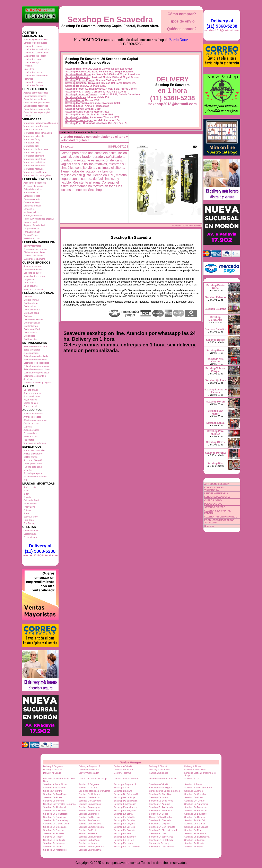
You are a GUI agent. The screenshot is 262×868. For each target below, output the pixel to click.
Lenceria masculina (33, 256)
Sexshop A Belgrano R (125, 784)
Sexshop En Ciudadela (90, 824)
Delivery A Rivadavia (159, 770)
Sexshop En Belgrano (125, 811)
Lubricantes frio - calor (35, 56)
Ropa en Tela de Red (34, 225)
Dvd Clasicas (30, 333)
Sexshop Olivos (75, 109)
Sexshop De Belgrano (89, 794)
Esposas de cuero (33, 273)
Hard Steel (29, 520)
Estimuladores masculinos (37, 369)
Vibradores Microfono (34, 166)
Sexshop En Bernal (123, 814)
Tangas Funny (31, 235)
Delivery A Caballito (124, 766)
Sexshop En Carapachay (56, 820)
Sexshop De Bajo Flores (55, 794)
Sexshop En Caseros (89, 820)
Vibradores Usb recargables (37, 175)
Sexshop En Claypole (125, 824)
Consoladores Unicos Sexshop (164, 791)
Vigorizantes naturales (35, 443)
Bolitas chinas (30, 457)
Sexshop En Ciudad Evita (56, 824)
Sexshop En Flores (194, 830)
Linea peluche (31, 286)
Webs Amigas (131, 762)
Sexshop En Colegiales (55, 827)
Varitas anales (31, 403)
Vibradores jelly (31, 143)
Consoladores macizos (35, 96)
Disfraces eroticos (32, 206)
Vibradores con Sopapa (35, 172)
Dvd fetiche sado (32, 310)
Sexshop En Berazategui (56, 814)
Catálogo (79, 132)
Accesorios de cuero (34, 266)
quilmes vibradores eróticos (163, 779)
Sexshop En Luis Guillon (161, 847)
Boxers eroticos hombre (35, 249)
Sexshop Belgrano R (124, 791)
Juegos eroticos (31, 430)
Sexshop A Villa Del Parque (198, 788)
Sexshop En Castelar (124, 820)
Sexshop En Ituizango (125, 837)
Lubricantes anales (33, 46)
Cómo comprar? (182, 14)
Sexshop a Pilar (122, 788)
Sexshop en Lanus (88, 843)
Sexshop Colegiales (77, 117)
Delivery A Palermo (123, 770)
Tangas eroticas (31, 229)
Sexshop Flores (74, 89)
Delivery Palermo (122, 773)
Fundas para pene (33, 467)
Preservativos (30, 433)
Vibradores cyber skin (34, 136)
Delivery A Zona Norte (195, 770)
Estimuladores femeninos (36, 366)
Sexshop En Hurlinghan (90, 837)
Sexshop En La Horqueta (197, 837)
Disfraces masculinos (34, 252)
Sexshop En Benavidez (196, 811)
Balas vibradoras (32, 350)
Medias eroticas (31, 212)
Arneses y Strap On (33, 460)
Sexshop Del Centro (194, 801)
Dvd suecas (29, 336)
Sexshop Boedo (75, 86)
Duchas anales (31, 390)
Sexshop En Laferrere (54, 843)
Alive (26, 490)
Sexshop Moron (75, 100)
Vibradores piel (31, 146)
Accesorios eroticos (33, 414)
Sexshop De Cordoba (195, 794)
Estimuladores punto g (35, 376)
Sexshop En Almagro (89, 807)
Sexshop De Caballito (160, 794)
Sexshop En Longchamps (91, 847)
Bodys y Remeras (32, 246)
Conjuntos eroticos (33, 199)
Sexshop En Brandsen (54, 817)
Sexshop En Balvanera (196, 807)
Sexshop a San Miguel (160, 788)
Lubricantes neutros (33, 59)
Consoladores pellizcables (37, 103)
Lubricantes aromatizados (36, 49)
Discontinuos (30, 534)
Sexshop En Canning (195, 817)
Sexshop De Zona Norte (161, 801)
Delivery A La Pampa (89, 770)
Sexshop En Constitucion (91, 827)
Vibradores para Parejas (36, 126)
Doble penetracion (33, 463)
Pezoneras (29, 440)
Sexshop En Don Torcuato (162, 827)
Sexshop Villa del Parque (80, 80)
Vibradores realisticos (34, 162)
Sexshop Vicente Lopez (79, 120)
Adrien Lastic (30, 487)
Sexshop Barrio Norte (78, 74)
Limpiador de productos (35, 43)
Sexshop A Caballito (159, 784)
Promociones (30, 537)
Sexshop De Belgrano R (126, 794)
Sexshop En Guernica (195, 833)
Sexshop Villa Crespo (78, 92)
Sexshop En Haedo (53, 837)
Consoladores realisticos (36, 106)
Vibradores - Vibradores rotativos (186, 226)
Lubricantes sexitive (33, 82)
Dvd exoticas (30, 306)
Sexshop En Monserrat (90, 850)
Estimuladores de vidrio (35, 360)
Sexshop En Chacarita (160, 820)
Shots (26, 513)
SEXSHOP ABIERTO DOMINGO (221, 517)
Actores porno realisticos (36, 93)
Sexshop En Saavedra (110, 19)
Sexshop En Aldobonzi (54, 807)
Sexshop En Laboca (194, 840)
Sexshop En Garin (88, 833)
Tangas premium (32, 232)
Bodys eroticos (31, 193)
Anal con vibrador (32, 393)
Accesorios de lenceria (35, 183)
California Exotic (32, 500)
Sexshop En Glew (158, 833)
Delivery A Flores (193, 766)
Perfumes (28, 79)
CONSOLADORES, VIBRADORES (214, 489)
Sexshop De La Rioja (124, 797)
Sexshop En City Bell (195, 820)
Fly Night (28, 66)
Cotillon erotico (31, 423)
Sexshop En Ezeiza (88, 830)
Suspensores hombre (34, 259)
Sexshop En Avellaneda (161, 807)
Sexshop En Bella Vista (161, 811)
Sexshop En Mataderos (55, 850)
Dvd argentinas (31, 300)
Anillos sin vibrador (33, 454)
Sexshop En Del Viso (124, 827)
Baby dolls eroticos (33, 189)
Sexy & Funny (30, 517)
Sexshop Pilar (73, 123)
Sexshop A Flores (193, 784)
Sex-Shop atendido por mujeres (94, 791)
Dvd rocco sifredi (32, 329)
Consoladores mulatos (35, 99)
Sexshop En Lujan (194, 847)
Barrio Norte (179, 40)
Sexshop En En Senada (196, 827)
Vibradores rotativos (34, 169)
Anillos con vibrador (33, 130)
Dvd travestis (30, 339)
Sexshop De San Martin (126, 801)
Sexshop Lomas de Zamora (81, 95)
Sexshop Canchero (194, 791)
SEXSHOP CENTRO (215, 507)
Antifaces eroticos (32, 417)
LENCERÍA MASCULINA (217, 497)
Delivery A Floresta (53, 770)
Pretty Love (29, 507)
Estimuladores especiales (36, 363)
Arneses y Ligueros (33, 186)
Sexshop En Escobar (54, 830)
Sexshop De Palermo (54, 801)
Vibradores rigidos (33, 152)
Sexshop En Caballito (125, 817)
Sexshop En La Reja (124, 840)
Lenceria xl (29, 209)
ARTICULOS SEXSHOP (217, 484)
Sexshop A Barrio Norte (55, 784)
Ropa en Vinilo (31, 222)
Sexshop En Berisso (89, 814)
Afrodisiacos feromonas (35, 420)
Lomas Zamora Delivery (126, 779)
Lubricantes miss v (33, 72)
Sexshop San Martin (77, 112)
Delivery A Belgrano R (89, 766)
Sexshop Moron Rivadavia (81, 103)
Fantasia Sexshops (159, 773)
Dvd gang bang (31, 313)
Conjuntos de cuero (33, 269)
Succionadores (31, 353)
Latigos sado (30, 279)
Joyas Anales (30, 400)
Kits (25, 480)
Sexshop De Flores (53, 797)
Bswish (27, 497)
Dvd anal (28, 296)
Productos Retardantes (35, 477)
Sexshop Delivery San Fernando (59, 804)
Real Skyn (29, 69)
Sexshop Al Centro (53, 791)
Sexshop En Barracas (89, 811)
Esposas (28, 427)
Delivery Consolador (89, 773)
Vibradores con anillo (34, 450)
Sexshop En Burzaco (89, 817)
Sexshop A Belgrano (89, 784)
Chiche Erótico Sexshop (161, 817)
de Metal (28, 379)
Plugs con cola (31, 406)
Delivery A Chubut (158, 766)
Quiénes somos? (182, 29)
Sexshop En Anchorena (126, 807)
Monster (28, 116)
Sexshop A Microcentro (55, 788)
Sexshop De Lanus (159, 797)
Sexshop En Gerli (123, 833)
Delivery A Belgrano (53, 766)
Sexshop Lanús (74, 106)
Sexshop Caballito (76, 83)
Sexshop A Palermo (88, 788)
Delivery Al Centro (52, 773)
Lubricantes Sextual (33, 85)
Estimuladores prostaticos (36, 373)
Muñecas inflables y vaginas (38, 382)
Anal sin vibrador (32, 396)
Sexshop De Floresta (89, 797)
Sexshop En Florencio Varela (164, 830)
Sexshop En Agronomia (196, 804)
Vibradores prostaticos (35, 159)
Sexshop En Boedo (159, 814)
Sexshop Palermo (76, 72)
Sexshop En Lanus (123, 843)
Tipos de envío (182, 21)
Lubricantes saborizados (36, 76)
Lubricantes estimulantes (36, 53)
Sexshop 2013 (192, 779)
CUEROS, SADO (213, 500)
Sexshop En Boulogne (196, 814)
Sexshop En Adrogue (160, 804)
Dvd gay (28, 316)
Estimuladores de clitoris (36, 356)
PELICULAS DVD (213, 504)
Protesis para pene (33, 473)
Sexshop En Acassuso (90, 804)
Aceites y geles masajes (36, 39)
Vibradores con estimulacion (38, 133)
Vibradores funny (32, 139)
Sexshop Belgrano (76, 69)
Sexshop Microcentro (78, 77)
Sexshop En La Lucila (54, 840)
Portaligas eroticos (33, 215)
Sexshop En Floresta (54, 833)
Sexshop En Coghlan (160, 824)
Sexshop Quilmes (76, 97)
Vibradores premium (34, 156)
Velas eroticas (30, 436)
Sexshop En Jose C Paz (161, 837)
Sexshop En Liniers (53, 847)
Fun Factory (30, 523)
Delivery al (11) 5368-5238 (40, 548)
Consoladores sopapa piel (37, 112)
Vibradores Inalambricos (36, 149)
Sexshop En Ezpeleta (125, 830)
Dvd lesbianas (31, 326)
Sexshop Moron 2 (215, 453)
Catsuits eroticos (32, 196)
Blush (26, 494)
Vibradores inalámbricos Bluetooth (41, 123)
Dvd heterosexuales (33, 319)
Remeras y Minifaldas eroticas (39, 219)
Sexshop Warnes (75, 115)
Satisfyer (28, 510)
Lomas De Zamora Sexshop (92, 779)
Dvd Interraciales (32, 323)
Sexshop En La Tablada (161, 840)
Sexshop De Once (194, 797)
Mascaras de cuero (33, 289)
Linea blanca (30, 283)
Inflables (28, 470)
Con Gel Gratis (31, 531)
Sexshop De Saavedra (90, 801)
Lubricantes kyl (31, 62)
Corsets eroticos (32, 202)
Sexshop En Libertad (195, 843)
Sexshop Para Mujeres (215, 433)
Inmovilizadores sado (34, 276)
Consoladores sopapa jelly (37, 109)
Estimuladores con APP (35, 346)
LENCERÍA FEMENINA (216, 493)
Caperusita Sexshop (159, 843)
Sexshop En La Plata (89, 840)
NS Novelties (30, 504)
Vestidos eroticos (32, 238)
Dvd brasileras (31, 303)
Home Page (66, 132)
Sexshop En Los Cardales (127, 847)
